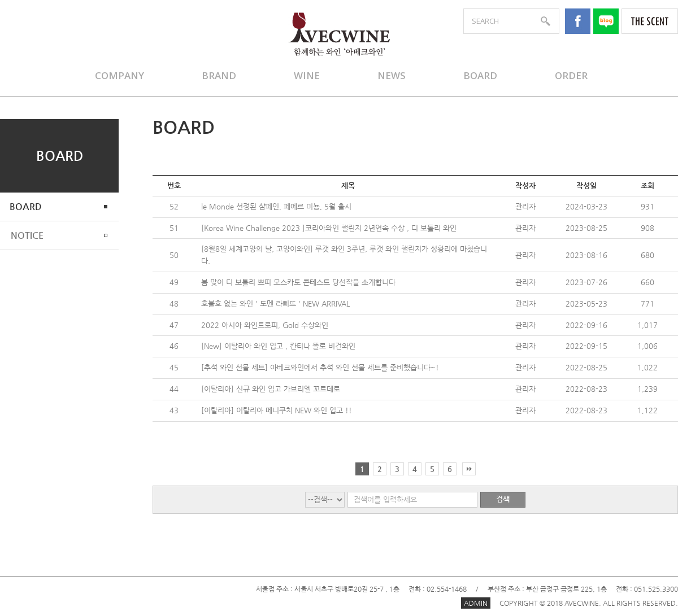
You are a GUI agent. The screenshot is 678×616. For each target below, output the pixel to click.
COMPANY (119, 75)
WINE (307, 75)
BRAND (219, 75)
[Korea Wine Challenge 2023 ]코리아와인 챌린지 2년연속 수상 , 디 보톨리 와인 (329, 228)
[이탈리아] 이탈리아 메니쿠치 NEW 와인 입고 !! (277, 410)
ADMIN (476, 603)
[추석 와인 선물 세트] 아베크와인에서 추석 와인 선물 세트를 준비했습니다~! (320, 367)
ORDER (571, 75)
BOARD (480, 75)
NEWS (392, 75)
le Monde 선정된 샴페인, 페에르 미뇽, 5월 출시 (276, 206)
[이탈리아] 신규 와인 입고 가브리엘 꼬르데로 (271, 389)
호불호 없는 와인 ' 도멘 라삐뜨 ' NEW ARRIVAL (275, 303)
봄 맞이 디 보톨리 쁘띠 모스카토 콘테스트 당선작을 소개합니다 (298, 282)
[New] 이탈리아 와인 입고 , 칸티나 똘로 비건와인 (278, 346)
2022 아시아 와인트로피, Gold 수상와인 (265, 325)
